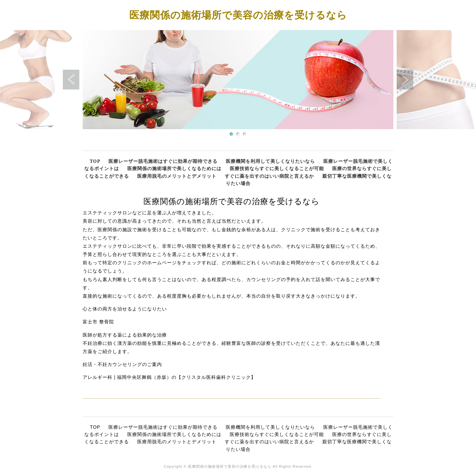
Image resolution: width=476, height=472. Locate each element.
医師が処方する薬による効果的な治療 (125, 335)
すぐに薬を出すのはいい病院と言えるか (269, 176)
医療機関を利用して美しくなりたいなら (270, 161)
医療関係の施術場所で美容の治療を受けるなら (238, 15)
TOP (95, 161)
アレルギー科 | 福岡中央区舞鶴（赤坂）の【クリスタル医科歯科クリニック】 (169, 377)
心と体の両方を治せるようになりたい (125, 309)
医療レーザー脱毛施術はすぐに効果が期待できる (163, 161)
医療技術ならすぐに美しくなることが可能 (277, 168)
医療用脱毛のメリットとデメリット (177, 176)
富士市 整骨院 (98, 322)
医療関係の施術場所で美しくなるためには (174, 168)
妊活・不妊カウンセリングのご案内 (122, 364)
